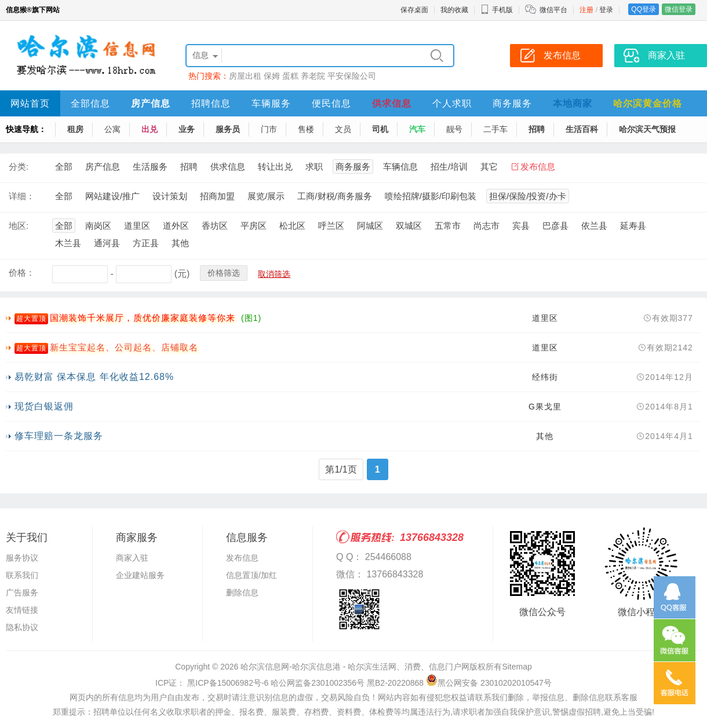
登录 (606, 10)
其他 (180, 243)
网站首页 (30, 103)
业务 (187, 129)
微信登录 (679, 9)
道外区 (176, 226)
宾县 (521, 226)
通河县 (107, 243)
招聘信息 (211, 103)
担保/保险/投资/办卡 (528, 196)
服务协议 (22, 558)
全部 (64, 167)
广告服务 (22, 592)
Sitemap (517, 667)
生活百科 (582, 129)
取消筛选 (274, 274)
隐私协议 (22, 627)
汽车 (417, 129)
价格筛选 (224, 273)
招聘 (537, 129)
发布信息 (538, 167)
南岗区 (98, 226)
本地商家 (573, 103)
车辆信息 (400, 167)
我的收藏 (454, 10)
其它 (489, 167)
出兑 (150, 129)
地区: (19, 226)
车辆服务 (271, 103)
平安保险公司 (352, 76)
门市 (269, 129)
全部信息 (90, 103)
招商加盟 (217, 196)
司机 (380, 129)
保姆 (272, 76)
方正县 (146, 243)
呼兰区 (331, 226)
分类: (19, 167)
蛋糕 (290, 76)
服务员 (228, 129)
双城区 (409, 226)
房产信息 (151, 103)
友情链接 (22, 610)
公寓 (112, 129)
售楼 (306, 129)
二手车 (495, 129)
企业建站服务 (140, 575)
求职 (314, 167)
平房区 (254, 226)
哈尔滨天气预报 (647, 129)
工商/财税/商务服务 (334, 196)
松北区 (292, 226)
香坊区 (215, 226)
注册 (586, 10)
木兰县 (68, 243)
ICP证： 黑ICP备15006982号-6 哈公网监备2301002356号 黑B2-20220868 (289, 683)
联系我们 (22, 575)
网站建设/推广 (112, 196)
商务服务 (512, 103)
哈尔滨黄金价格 (648, 103)
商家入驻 (132, 558)
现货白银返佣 (44, 406)
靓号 (454, 129)
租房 (75, 129)
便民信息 (331, 103)
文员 (343, 129)
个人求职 (452, 103)
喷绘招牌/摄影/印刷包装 (431, 196)
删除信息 (242, 592)
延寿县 (633, 226)
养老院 (313, 76)
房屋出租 (245, 76)
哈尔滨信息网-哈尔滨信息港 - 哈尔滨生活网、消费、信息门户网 (355, 667)
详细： (22, 196)
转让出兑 (275, 167)
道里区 (137, 226)
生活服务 (150, 167)
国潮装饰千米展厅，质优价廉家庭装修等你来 (143, 318)
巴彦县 (555, 226)
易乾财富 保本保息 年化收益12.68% (94, 377)
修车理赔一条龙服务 (59, 436)
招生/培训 (449, 167)
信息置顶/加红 (252, 575)
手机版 (497, 10)
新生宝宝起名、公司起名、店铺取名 (124, 347)
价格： (22, 272)
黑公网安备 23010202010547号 (489, 683)
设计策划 (170, 196)
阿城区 (370, 226)
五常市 (448, 226)
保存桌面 (414, 10)
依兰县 (594, 226)
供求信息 (392, 103)
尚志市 (486, 226)
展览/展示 (266, 196)
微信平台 (553, 10)
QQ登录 (644, 9)
